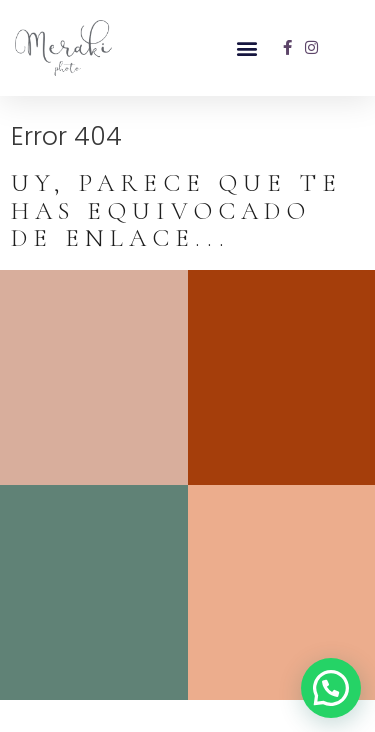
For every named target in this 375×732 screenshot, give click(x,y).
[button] (246, 47)
